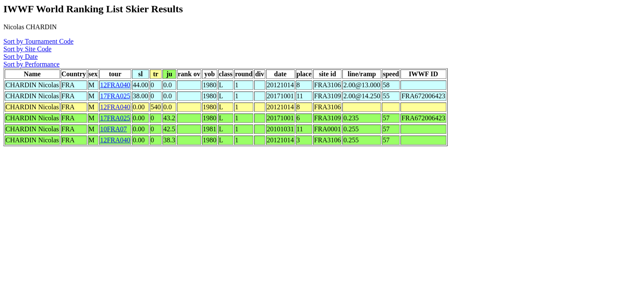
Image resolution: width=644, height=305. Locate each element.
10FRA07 (113, 129)
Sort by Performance (31, 64)
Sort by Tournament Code (38, 41)
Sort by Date (21, 57)
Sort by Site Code (27, 49)
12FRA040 (115, 85)
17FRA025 (115, 96)
